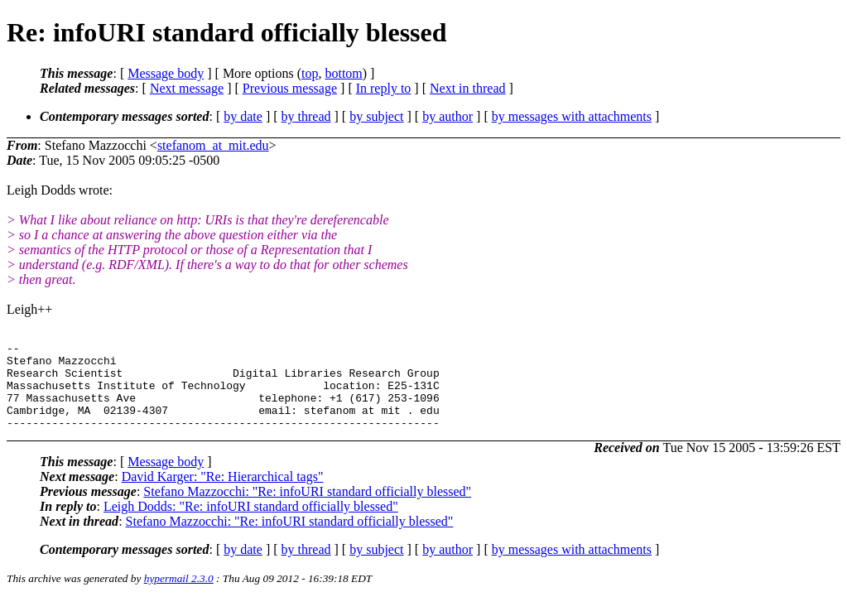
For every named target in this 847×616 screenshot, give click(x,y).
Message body (166, 73)
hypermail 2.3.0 (179, 596)
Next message (187, 88)
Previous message (290, 88)
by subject (376, 116)
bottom (343, 73)
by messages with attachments (572, 116)
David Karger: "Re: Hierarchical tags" (223, 494)
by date (243, 116)
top (310, 73)
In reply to (384, 88)
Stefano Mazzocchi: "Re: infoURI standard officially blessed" (307, 509)
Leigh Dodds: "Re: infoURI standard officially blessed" (251, 524)
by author (448, 116)
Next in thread (468, 88)
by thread (306, 116)
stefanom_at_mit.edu (213, 145)
